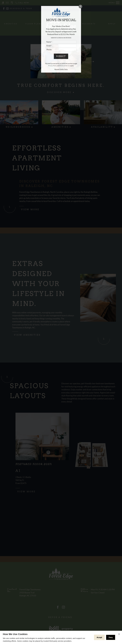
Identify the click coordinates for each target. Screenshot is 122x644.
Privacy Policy (53, 66)
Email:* (49, 46)
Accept (99, 637)
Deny (111, 637)
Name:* (49, 42)
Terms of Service (65, 66)
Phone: (49, 50)
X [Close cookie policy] (119, 634)
